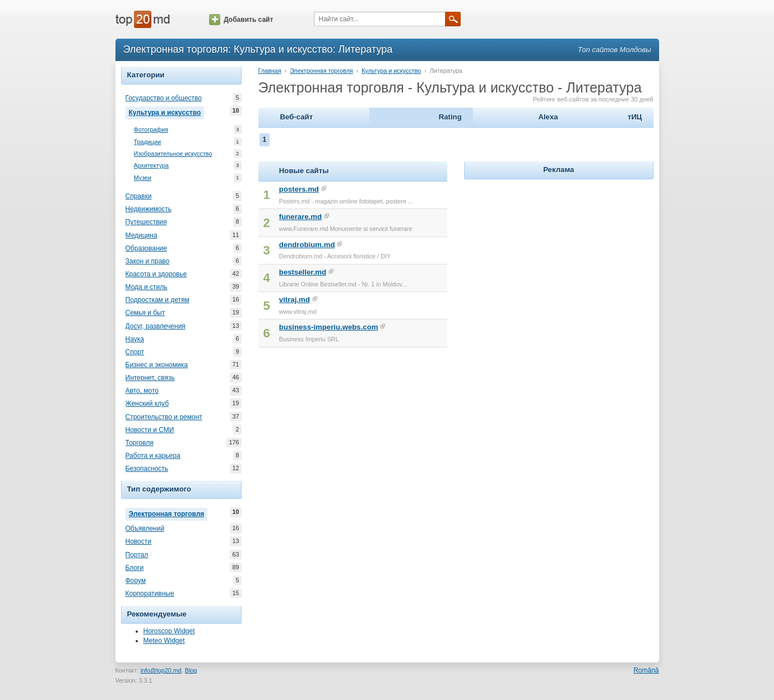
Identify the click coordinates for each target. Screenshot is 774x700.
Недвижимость (149, 209)
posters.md (299, 189)
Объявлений (145, 529)
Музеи (143, 178)
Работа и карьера (153, 456)
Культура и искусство (167, 112)
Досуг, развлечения (156, 326)
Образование (146, 248)
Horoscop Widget (169, 631)
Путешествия (146, 222)
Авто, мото (142, 391)
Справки (139, 196)
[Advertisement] (559, 252)
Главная (270, 71)
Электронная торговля (168, 513)
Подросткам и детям (157, 300)
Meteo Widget (164, 641)
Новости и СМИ (150, 430)
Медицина (142, 235)
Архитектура (152, 166)
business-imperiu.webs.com (329, 327)
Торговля (140, 443)
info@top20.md (161, 670)
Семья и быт (145, 313)
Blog (191, 670)
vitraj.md (295, 300)
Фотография (151, 130)
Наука (135, 339)
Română (646, 670)
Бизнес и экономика (157, 365)
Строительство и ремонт (164, 417)
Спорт (135, 352)
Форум (136, 581)
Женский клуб (147, 404)
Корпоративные (150, 594)
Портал (137, 555)
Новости (138, 541)
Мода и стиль (147, 287)
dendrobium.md (307, 245)
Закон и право (148, 261)
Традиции (148, 142)
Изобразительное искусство (173, 154)
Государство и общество (164, 98)
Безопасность (147, 469)
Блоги (135, 568)
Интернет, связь (150, 378)
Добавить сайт (241, 20)
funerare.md (300, 217)
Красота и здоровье (156, 274)
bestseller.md (303, 272)
